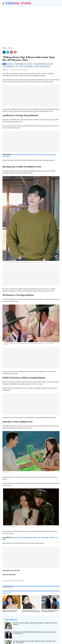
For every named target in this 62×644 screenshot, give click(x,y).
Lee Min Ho (30, 64)
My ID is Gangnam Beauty (9, 66)
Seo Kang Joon (10, 64)
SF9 (17, 66)
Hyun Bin (37, 66)
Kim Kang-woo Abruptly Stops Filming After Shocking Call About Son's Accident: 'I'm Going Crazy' (50, 612)
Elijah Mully (6, 70)
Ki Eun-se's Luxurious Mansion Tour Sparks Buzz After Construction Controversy (10, 612)
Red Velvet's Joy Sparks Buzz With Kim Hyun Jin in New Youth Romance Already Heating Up (31, 612)
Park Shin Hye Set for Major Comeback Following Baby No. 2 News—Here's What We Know (35, 624)
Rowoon (21, 66)
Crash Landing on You (45, 66)
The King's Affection (29, 66)
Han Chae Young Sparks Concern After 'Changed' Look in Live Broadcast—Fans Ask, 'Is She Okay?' (34, 642)
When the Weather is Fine (20, 64)
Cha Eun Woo (50, 64)
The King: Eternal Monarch (40, 64)
